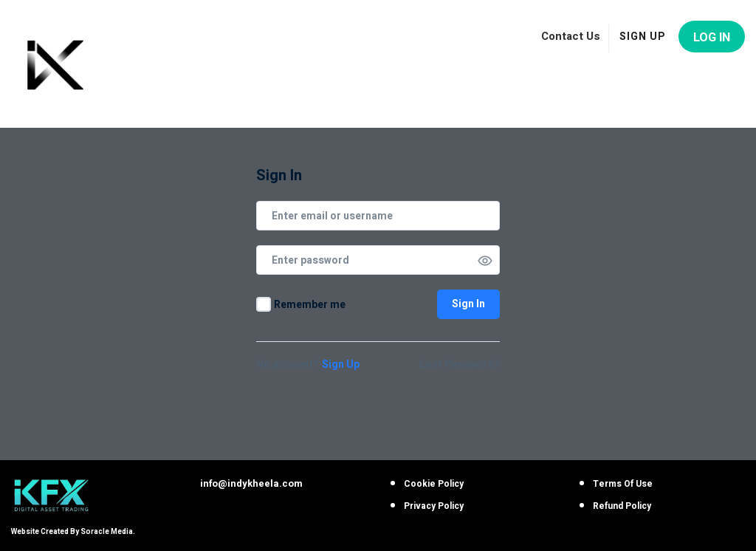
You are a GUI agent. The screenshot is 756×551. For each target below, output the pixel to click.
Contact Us (571, 36)
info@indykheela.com (251, 483)
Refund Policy (622, 506)
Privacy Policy (434, 506)
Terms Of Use (623, 484)
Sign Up (341, 365)
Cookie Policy (434, 484)
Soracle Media (107, 532)
